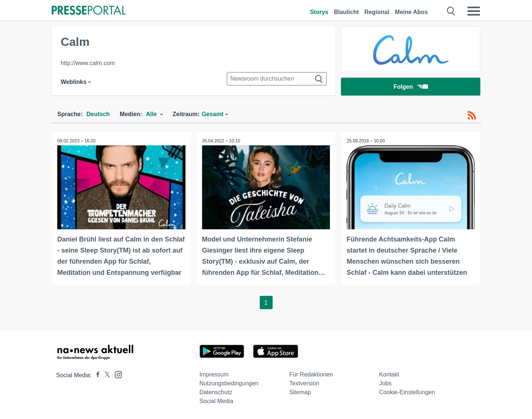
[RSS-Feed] (472, 115)
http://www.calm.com (88, 63)
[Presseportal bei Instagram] (116, 374)
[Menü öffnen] (474, 11)
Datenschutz (216, 392)
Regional (377, 12)
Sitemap (300, 392)
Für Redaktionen (311, 374)
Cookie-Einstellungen (407, 392)
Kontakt (389, 374)
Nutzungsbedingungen (229, 383)
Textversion (304, 383)
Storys (319, 12)
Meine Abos (411, 12)
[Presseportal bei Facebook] (96, 375)
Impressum (214, 374)
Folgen (411, 87)
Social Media (216, 401)
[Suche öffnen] (451, 11)
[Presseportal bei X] (105, 375)
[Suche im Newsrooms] (277, 79)
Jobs (385, 383)
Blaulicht (347, 12)
